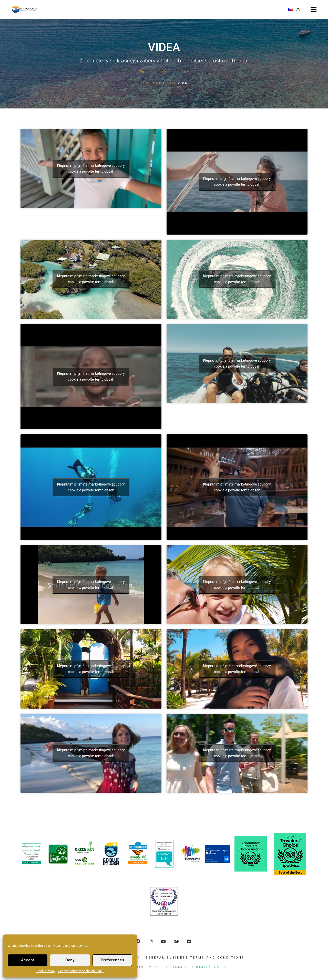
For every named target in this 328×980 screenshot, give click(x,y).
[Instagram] (151, 941)
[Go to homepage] (24, 9)
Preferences (112, 960)
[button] (314, 9)
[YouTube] (163, 941)
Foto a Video (164, 83)
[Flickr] (189, 941)
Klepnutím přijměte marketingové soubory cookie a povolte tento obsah (237, 181)
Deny (70, 960)
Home (146, 83)
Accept (28, 960)
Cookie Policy (46, 971)
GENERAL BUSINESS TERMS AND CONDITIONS (195, 958)
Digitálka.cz (212, 967)
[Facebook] (138, 941)
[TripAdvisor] (176, 941)
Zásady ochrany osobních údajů (81, 971)
